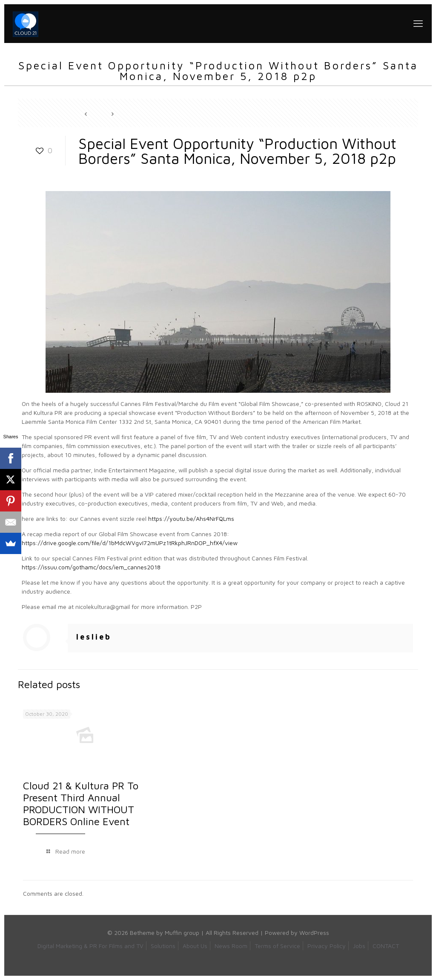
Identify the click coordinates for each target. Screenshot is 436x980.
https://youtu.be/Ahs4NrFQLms (191, 519)
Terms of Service (277, 946)
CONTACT (386, 946)
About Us (195, 946)
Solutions (163, 946)
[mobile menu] (418, 23)
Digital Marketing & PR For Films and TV (90, 946)
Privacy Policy (327, 946)
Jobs (359, 946)
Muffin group (182, 933)
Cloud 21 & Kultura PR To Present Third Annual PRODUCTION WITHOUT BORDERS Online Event (81, 803)
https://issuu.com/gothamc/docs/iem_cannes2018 (91, 567)
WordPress (314, 933)
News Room (231, 946)
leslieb (94, 637)
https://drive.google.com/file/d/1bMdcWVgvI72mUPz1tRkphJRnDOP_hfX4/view (130, 543)
